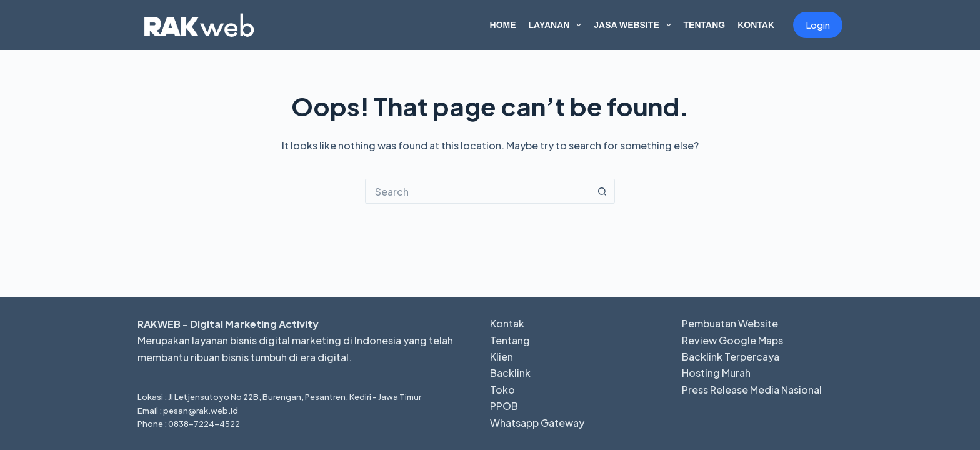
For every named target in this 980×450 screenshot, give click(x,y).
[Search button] (602, 191)
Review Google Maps (732, 340)
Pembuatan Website (730, 323)
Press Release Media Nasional (752, 390)
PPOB (504, 406)
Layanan (558, 25)
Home (503, 25)
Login (818, 25)
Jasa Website (635, 25)
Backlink (510, 373)
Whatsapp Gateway (537, 423)
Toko (502, 390)
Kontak (756, 25)
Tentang (705, 25)
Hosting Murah (716, 373)
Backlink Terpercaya (731, 357)
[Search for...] (477, 191)
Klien (502, 357)
